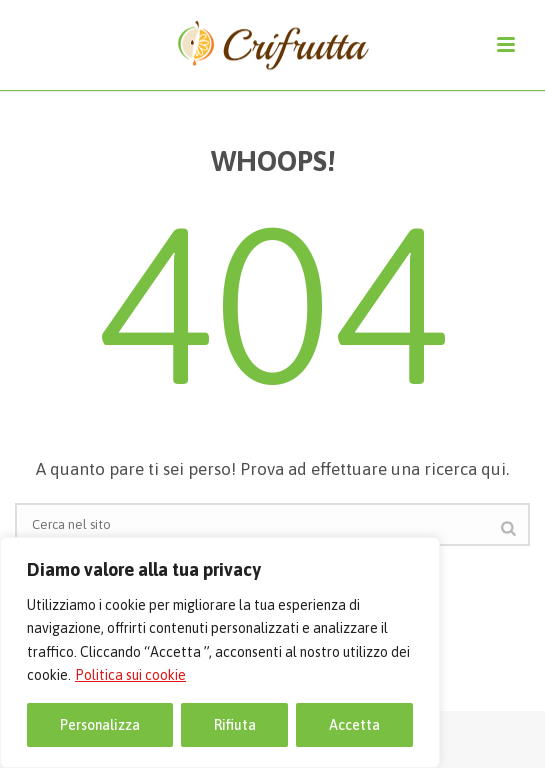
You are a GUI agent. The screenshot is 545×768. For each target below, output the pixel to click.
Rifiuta (235, 725)
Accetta (354, 725)
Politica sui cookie (130, 675)
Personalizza (100, 725)
